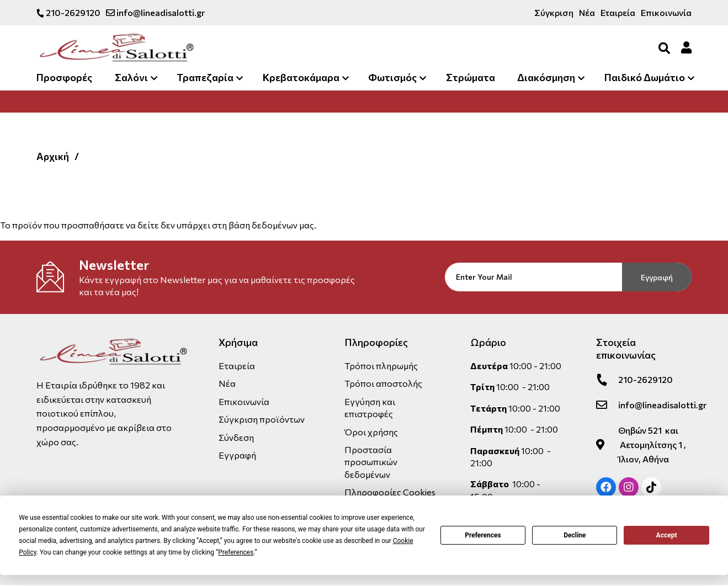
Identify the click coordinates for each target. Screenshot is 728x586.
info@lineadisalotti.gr (155, 12)
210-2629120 (68, 12)
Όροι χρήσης (371, 432)
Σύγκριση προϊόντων (262, 420)
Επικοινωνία (666, 12)
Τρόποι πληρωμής (381, 367)
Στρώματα (471, 78)
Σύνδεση (236, 438)
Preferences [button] (236, 552)
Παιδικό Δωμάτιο (645, 78)
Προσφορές (64, 78)
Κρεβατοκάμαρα (301, 78)
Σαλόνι (131, 78)
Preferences (483, 535)
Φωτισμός (392, 78)
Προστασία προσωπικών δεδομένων (371, 463)
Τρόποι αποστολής (383, 384)
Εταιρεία (618, 12)
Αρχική (53, 157)
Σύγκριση (554, 12)
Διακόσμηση (546, 78)
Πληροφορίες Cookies (390, 493)
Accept (667, 535)
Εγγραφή (657, 278)
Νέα (587, 12)
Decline (575, 535)
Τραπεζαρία (205, 78)
